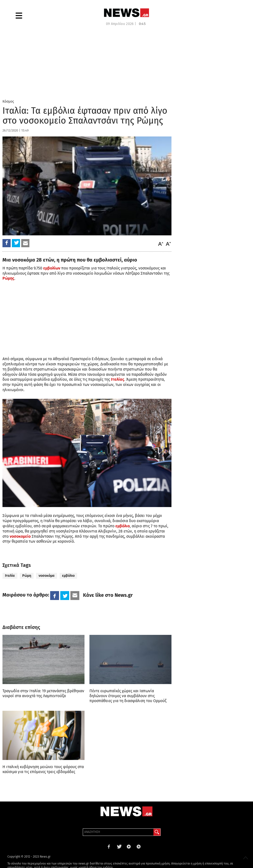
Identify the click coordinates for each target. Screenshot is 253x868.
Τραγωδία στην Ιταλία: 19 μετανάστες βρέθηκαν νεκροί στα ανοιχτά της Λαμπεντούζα (43, 693)
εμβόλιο (68, 576)
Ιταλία (10, 576)
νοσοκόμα (47, 576)
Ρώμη (27, 576)
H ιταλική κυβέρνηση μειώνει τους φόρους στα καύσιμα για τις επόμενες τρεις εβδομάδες (43, 769)
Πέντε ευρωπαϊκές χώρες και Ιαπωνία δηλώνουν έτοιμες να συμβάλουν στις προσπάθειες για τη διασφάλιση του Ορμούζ (128, 696)
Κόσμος (8, 101)
